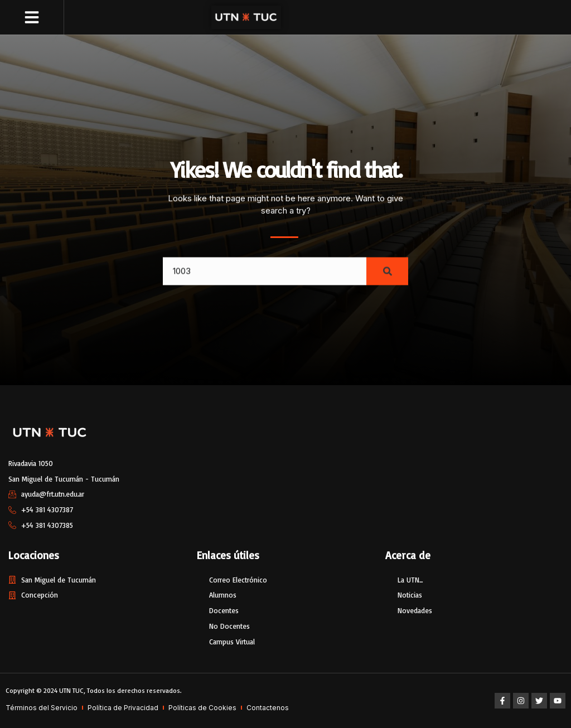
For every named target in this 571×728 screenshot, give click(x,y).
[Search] (387, 278)
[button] (32, 17)
